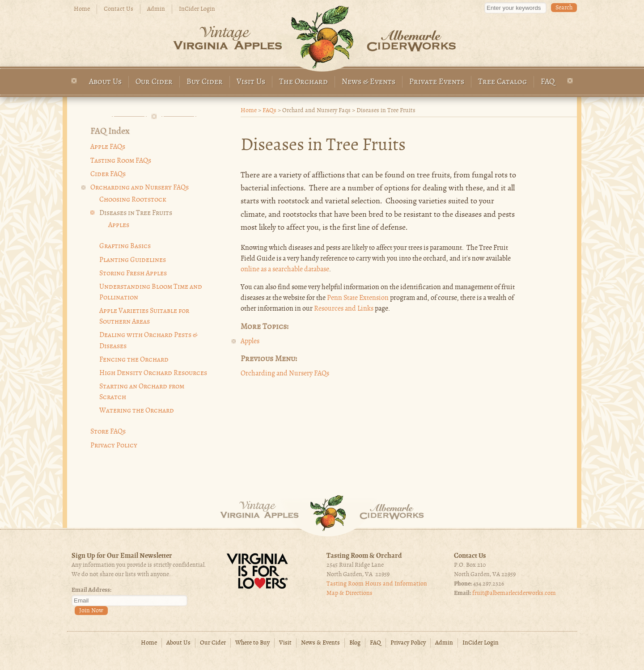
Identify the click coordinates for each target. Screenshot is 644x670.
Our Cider (154, 82)
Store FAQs (108, 432)
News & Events (369, 82)
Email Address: (91, 590)
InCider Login (197, 9)
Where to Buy (252, 643)
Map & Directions (350, 593)
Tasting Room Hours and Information (377, 584)
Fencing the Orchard (134, 360)
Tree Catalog (502, 82)
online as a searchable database (285, 270)
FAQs (269, 111)
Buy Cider (205, 82)
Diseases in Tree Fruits (136, 213)
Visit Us (251, 82)
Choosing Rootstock (133, 200)
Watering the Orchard (137, 411)
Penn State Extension (358, 298)
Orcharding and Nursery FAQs (285, 374)
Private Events (437, 82)
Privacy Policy (114, 446)
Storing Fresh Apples (133, 274)
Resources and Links (344, 309)
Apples (250, 341)
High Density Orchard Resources (153, 373)
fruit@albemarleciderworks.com (514, 593)
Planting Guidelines (133, 260)
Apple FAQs (108, 147)
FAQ (548, 82)
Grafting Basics (125, 246)
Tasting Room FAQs (121, 161)
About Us (105, 82)
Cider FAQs (108, 174)
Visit (285, 643)
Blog (355, 643)
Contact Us (119, 9)
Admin (156, 9)
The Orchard (303, 82)
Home (82, 9)
